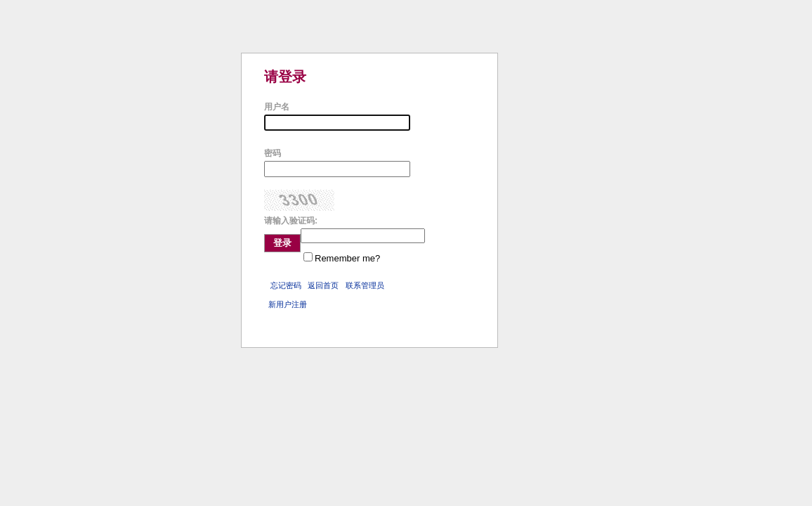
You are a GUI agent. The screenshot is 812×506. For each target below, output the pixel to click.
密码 (273, 153)
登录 (282, 243)
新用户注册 (288, 304)
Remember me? (347, 258)
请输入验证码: (291, 221)
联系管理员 (365, 285)
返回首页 (323, 285)
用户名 (277, 107)
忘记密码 (286, 285)
